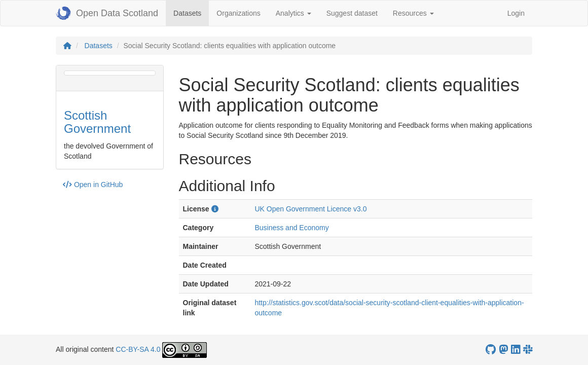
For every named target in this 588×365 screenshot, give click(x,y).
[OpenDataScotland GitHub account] (491, 350)
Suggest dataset (352, 13)
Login (516, 13)
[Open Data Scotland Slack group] (528, 350)
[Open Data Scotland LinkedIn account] (516, 350)
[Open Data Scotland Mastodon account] (503, 350)
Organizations (238, 13)
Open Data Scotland (107, 13)
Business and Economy (291, 228)
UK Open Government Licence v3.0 (310, 209)
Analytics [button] (293, 13)
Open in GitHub (93, 185)
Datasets (191, 12)
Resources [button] (413, 13)
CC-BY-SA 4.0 (138, 349)
